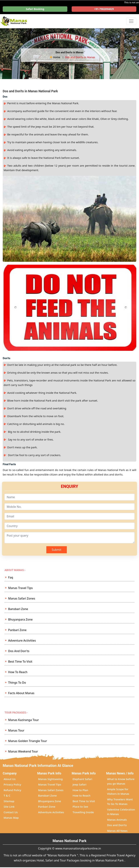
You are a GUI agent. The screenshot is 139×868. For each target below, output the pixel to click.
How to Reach (18, 672)
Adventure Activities (22, 640)
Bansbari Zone (18, 609)
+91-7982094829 (104, 9)
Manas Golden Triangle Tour (28, 741)
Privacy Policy (12, 784)
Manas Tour (16, 730)
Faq (11, 577)
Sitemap (9, 801)
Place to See (80, 807)
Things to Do (17, 683)
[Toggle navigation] (131, 21)
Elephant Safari (82, 779)
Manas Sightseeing (50, 779)
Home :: (57, 57)
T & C (7, 795)
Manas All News (117, 831)
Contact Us (11, 812)
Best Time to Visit (20, 662)
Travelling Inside (83, 812)
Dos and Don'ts (19, 651)
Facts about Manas (21, 693)
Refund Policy (12, 790)
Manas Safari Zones (22, 598)
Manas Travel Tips (20, 588)
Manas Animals (117, 820)
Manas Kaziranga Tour (24, 720)
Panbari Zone (17, 630)
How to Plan (80, 790)
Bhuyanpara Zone (20, 619)
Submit (57, 550)
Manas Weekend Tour (23, 751)
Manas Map (11, 818)
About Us (10, 779)
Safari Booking (35, 9)
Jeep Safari (79, 784)
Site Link (9, 807)
